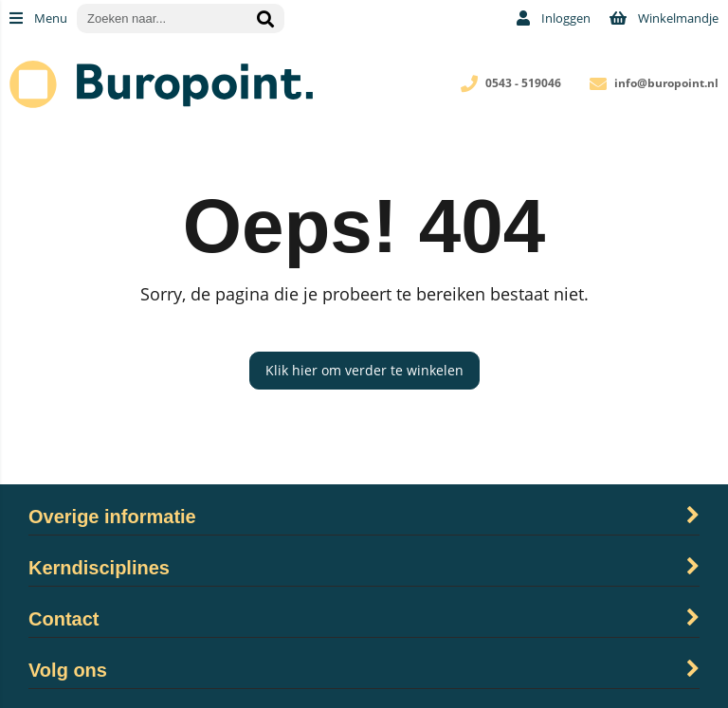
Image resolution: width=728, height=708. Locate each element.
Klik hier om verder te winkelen (364, 370)
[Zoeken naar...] (265, 18)
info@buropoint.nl (666, 83)
